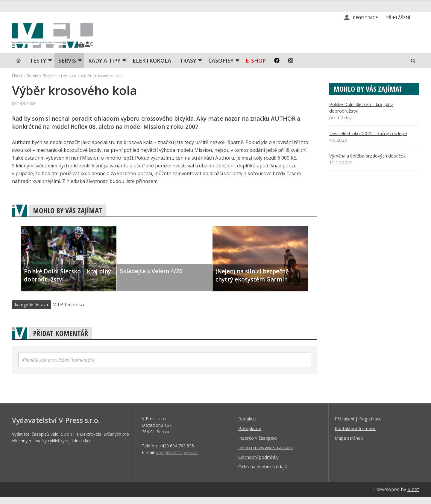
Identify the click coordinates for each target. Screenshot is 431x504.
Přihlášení (398, 18)
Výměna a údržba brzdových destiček (367, 163)
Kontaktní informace (355, 435)
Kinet (413, 496)
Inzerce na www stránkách (265, 454)
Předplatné (250, 435)
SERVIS (67, 67)
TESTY (38, 67)
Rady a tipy (104, 67)
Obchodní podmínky (258, 464)
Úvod (17, 83)
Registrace (365, 18)
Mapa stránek (349, 445)
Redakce (247, 426)
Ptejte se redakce (59, 83)
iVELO (63, 39)
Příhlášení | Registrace (358, 426)
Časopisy (221, 67)
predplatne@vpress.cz (177, 459)
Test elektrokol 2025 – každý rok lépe (368, 140)
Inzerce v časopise (258, 445)
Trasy (188, 67)
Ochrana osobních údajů (263, 473)
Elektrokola (152, 67)
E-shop (256, 67)
